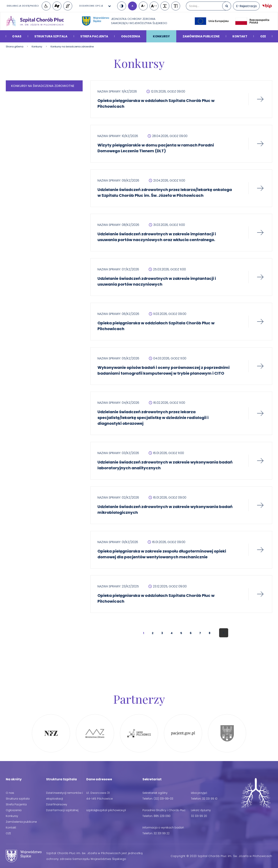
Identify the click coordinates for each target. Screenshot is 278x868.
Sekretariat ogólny (155, 793)
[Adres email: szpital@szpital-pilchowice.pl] (106, 810)
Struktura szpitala (51, 36)
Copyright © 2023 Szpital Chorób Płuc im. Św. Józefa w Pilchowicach (221, 856)
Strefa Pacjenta (94, 36)
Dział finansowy (57, 804)
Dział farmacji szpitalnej (62, 810)
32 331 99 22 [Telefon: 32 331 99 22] (162, 833)
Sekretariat (152, 779)
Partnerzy (139, 699)
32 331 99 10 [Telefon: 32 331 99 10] (210, 799)
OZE (263, 36)
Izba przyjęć (199, 793)
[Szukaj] (227, 6)
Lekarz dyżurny (201, 810)
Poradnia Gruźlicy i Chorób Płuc (164, 810)
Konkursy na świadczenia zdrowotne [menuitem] (43, 86)
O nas (17, 36)
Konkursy (161, 36)
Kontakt (240, 36)
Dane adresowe (99, 779)
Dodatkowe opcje (91, 6)
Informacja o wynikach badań (163, 828)
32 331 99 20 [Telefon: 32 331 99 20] (199, 816)
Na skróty (14, 779)
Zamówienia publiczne (201, 36)
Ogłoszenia (131, 36)
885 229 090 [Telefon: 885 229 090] (162, 816)
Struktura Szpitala (61, 779)
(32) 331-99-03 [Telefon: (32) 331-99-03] (163, 799)
